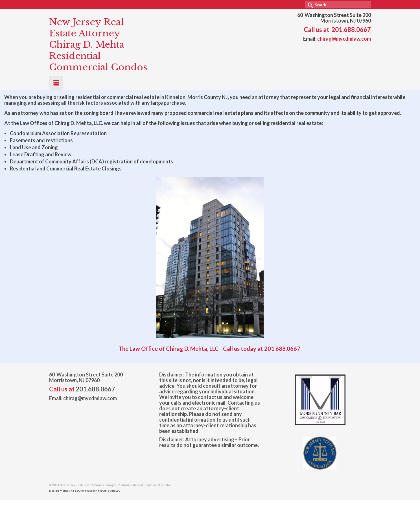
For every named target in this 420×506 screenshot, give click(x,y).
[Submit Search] (309, 5)
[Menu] (56, 83)
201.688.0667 (351, 29)
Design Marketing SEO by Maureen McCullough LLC (85, 490)
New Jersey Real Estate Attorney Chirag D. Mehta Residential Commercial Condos (98, 45)
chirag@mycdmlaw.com (344, 39)
